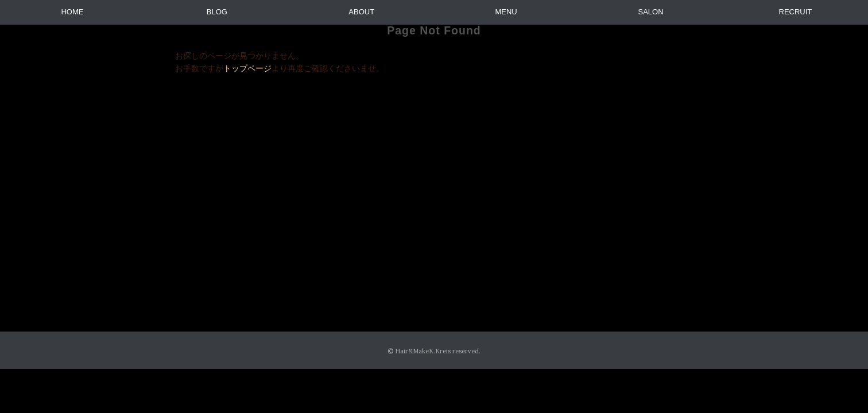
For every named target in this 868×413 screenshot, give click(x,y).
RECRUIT (796, 12)
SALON (650, 12)
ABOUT (361, 12)
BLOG (217, 12)
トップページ (247, 68)
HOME (72, 12)
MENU (506, 12)
